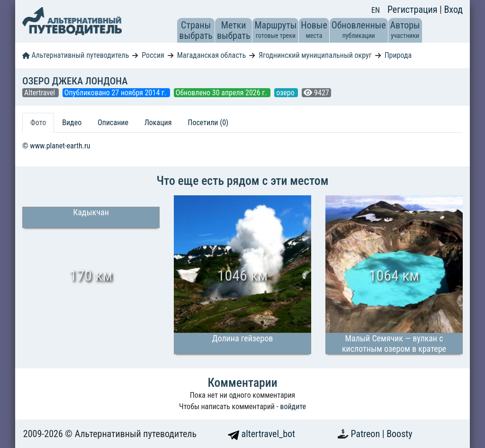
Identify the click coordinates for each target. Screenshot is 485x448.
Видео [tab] (72, 123)
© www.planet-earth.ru (56, 146)
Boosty (399, 434)
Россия (153, 55)
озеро (286, 93)
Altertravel (40, 93)
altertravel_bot (261, 434)
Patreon (367, 434)
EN (376, 10)
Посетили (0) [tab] (208, 123)
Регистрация (413, 9)
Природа (398, 55)
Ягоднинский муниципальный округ (315, 55)
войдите (293, 407)
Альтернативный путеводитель (76, 55)
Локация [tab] (158, 123)
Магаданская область (211, 55)
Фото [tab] (38, 123)
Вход (453, 9)
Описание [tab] (113, 123)
